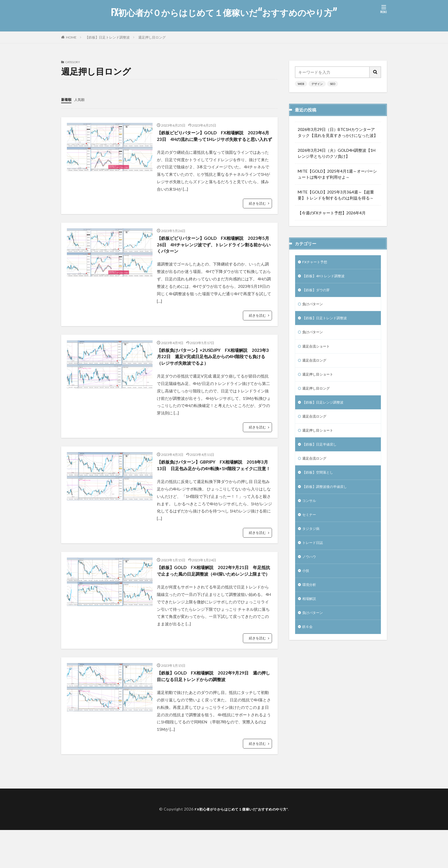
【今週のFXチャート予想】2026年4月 (332, 213)
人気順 (82, 99)
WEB (301, 84)
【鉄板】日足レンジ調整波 (326, 411)
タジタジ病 (312, 545)
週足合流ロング (316, 367)
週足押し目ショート (320, 381)
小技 (306, 589)
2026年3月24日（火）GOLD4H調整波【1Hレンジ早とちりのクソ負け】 (337, 153)
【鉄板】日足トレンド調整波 (107, 37)
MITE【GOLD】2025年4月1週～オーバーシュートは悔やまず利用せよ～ (337, 174)
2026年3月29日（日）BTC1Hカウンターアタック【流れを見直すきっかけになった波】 (338, 132)
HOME (71, 37)
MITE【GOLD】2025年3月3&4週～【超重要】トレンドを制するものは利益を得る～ (336, 195)
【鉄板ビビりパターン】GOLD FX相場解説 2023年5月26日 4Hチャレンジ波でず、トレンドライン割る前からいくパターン (214, 256)
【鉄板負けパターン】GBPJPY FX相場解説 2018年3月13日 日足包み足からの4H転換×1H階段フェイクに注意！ (213, 486)
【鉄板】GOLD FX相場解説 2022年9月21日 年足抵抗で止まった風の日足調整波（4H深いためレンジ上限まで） (214, 602)
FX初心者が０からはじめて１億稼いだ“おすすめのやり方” (224, 13)
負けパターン (314, 307)
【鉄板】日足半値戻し (322, 456)
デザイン (317, 84)
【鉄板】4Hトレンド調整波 (327, 277)
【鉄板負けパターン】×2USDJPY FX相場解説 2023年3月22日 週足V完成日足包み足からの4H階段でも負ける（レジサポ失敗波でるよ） (214, 371)
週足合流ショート (318, 352)
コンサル (310, 515)
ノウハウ (310, 575)
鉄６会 (308, 649)
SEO (333, 84)
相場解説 (310, 619)
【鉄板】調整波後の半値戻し (328, 500)
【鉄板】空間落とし (320, 485)
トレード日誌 (314, 560)
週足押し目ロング (152, 37)
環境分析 (310, 604)
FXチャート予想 (317, 263)
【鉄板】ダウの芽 (318, 292)
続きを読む (257, 213)
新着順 (67, 99)
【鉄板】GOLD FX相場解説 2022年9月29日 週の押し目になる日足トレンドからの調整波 (213, 713)
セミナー (310, 530)
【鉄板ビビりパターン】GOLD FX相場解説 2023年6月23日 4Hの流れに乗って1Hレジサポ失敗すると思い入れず (212, 141)
